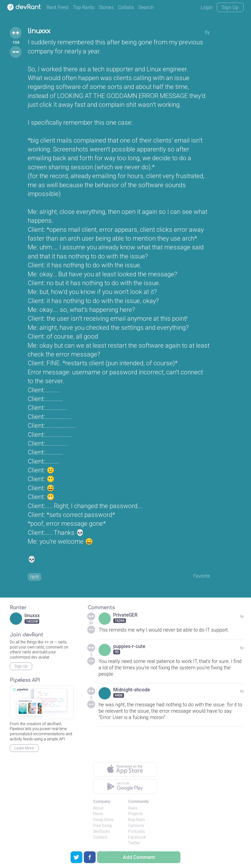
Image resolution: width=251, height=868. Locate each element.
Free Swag (102, 826)
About (98, 808)
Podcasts (137, 832)
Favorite (201, 576)
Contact (100, 837)
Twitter (134, 843)
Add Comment (139, 857)
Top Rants (84, 7)
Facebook (137, 837)
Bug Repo (137, 820)
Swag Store (103, 820)
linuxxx (40, 31)
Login (207, 7)
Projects (135, 814)
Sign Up (230, 7)
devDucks (102, 832)
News (98, 814)
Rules (133, 808)
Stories (106, 7)
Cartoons (136, 826)
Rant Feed (57, 7)
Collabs (126, 7)
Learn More (24, 749)
